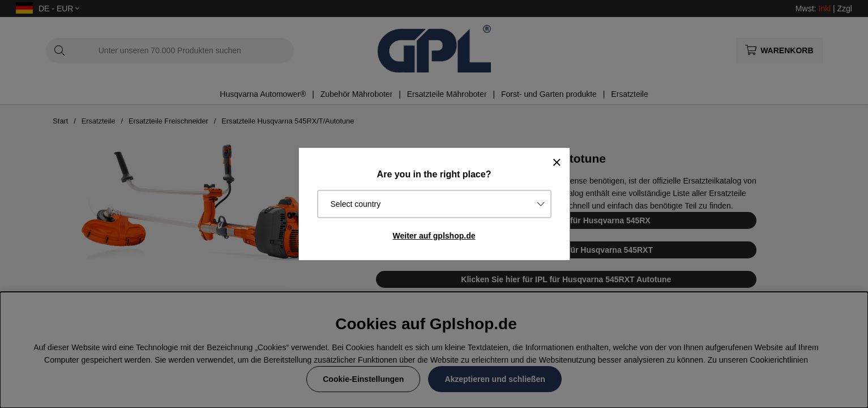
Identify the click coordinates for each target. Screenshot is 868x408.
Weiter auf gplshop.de (434, 236)
